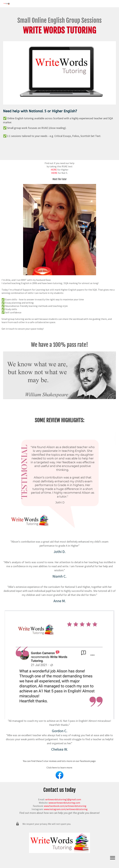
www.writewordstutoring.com (64, 803)
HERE (54, 170)
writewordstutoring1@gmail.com (63, 799)
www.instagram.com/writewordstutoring (66, 809)
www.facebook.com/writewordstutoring (65, 806)
